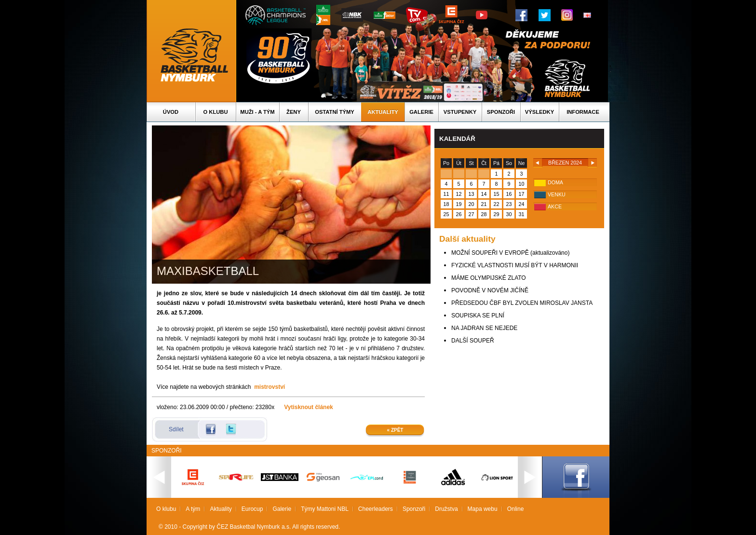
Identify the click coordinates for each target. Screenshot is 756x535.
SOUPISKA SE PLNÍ (478, 316)
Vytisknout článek (309, 407)
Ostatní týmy (335, 112)
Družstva (446, 509)
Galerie (421, 112)
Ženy (294, 112)
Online (516, 509)
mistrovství (270, 387)
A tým (193, 509)
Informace (583, 112)
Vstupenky (460, 112)
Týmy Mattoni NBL (325, 509)
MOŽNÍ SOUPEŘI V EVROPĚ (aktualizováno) (510, 253)
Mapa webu (483, 509)
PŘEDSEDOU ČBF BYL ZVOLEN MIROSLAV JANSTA (522, 303)
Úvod (171, 112)
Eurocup (252, 509)
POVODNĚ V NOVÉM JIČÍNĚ (490, 290)
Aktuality (383, 112)
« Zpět (395, 430)
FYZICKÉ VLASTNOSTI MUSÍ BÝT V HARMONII (515, 265)
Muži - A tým (257, 112)
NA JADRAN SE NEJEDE (484, 328)
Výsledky (540, 112)
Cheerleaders (376, 509)
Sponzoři (501, 112)
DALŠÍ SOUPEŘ (473, 341)
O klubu (216, 112)
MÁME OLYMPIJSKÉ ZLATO (489, 278)
